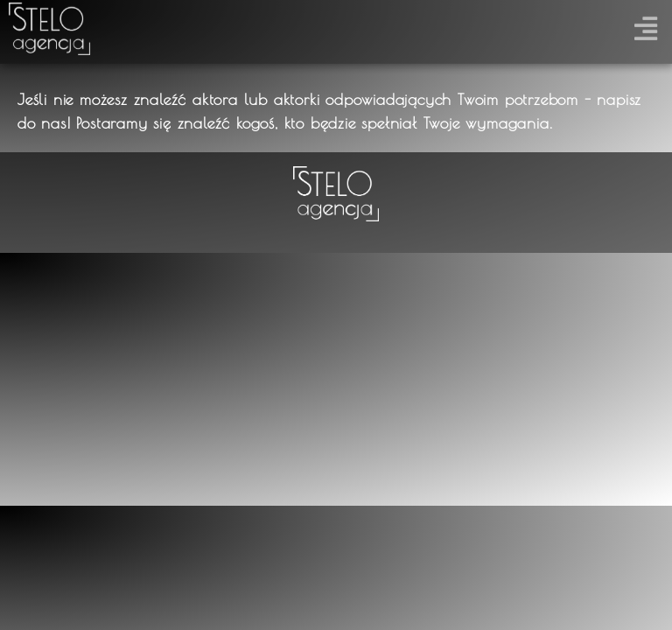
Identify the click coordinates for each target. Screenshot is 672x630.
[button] (645, 25)
